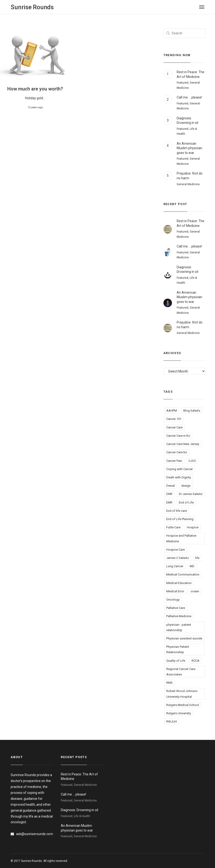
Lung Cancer (175, 566)
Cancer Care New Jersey (183, 444)
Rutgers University (179, 713)
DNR (169, 494)
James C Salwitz (178, 558)
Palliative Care (176, 608)
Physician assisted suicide (184, 638)
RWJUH (172, 722)
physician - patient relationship (179, 627)
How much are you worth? (35, 89)
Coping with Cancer (180, 469)
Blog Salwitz (192, 411)
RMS (169, 683)
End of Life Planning (180, 519)
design (186, 486)
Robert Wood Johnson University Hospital (182, 694)
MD (192, 566)
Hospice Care (176, 550)
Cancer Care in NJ (178, 436)
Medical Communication (183, 574)
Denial (171, 486)
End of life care (177, 511)
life (197, 558)
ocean (195, 591)
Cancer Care (174, 427)
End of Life (186, 502)
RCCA (195, 661)
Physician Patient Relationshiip (178, 649)
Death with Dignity (179, 477)
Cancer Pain (174, 461)
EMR (169, 502)
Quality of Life (176, 661)
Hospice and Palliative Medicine (181, 538)
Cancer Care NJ (177, 452)
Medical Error (175, 591)
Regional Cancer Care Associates (181, 672)
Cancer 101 (174, 419)
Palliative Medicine (179, 616)
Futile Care (173, 527)
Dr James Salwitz (191, 494)
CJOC (192, 461)
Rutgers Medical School (183, 705)
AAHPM (172, 411)
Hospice (193, 527)
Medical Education (179, 583)
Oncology (173, 600)
